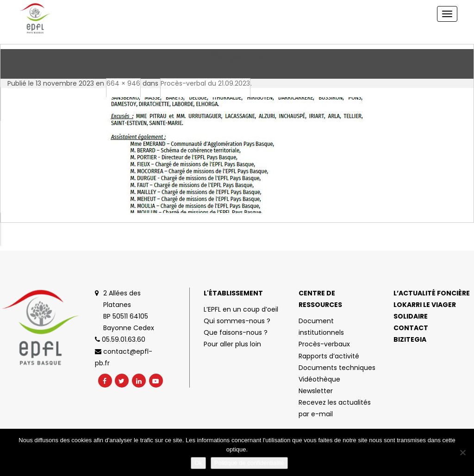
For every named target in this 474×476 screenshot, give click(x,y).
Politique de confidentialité (249, 463)
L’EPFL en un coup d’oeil (241, 309)
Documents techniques (337, 368)
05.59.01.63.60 (120, 339)
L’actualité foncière (432, 293)
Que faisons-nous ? (236, 332)
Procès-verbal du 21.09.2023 (205, 83)
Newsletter (316, 391)
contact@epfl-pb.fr (124, 357)
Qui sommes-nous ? (237, 321)
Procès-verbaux (324, 344)
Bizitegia (410, 339)
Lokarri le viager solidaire (425, 310)
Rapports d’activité (329, 356)
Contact (411, 328)
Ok (198, 463)
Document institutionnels (321, 327)
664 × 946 (123, 83)
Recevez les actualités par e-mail (335, 408)
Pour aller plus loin (232, 344)
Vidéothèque (319, 379)
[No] (462, 452)
